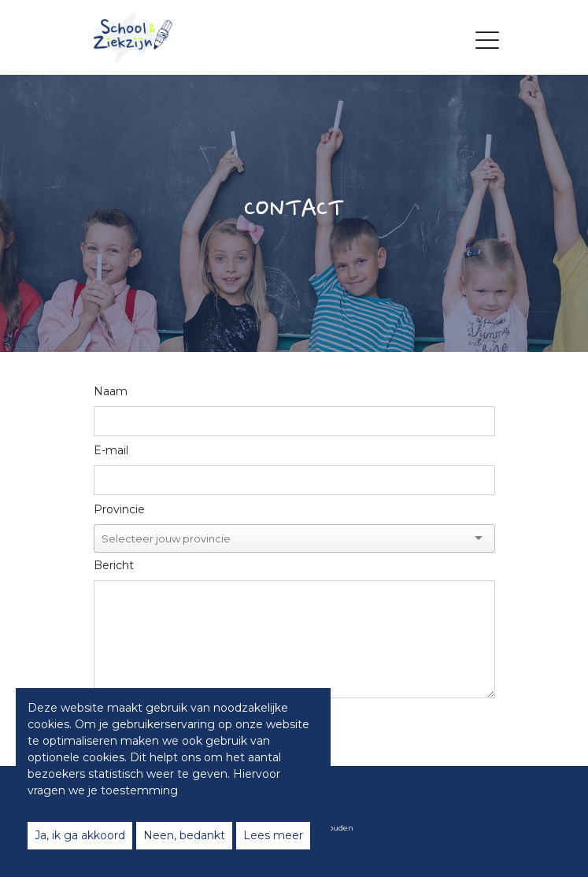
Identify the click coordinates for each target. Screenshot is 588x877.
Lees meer (273, 835)
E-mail (111, 450)
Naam (111, 391)
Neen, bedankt (184, 835)
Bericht (114, 565)
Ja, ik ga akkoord (80, 835)
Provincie (119, 509)
